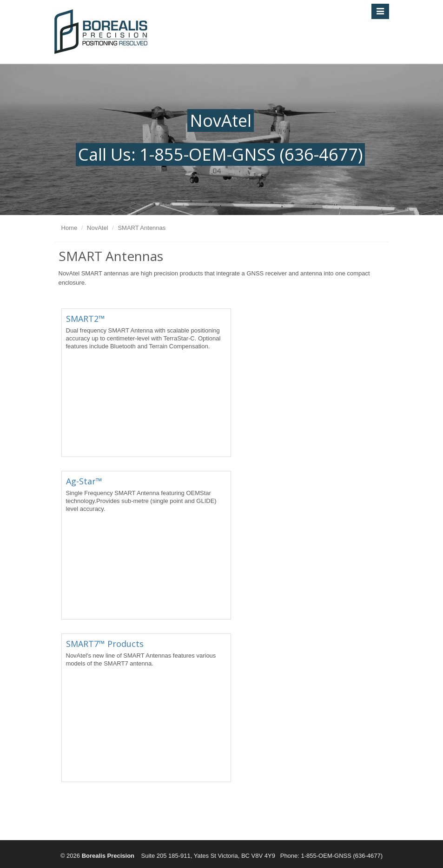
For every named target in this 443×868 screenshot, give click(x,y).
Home (69, 228)
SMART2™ (86, 319)
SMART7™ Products (105, 644)
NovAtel (98, 228)
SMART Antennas (142, 228)
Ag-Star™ (84, 481)
